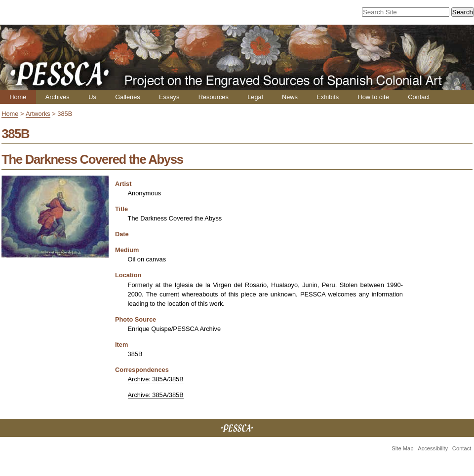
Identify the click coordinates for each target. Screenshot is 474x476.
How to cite (373, 97)
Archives (58, 97)
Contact (419, 97)
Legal (255, 97)
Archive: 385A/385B (156, 379)
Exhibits (328, 97)
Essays (169, 97)
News (290, 97)
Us (92, 97)
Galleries (128, 97)
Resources (214, 97)
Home (18, 97)
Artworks (38, 114)
